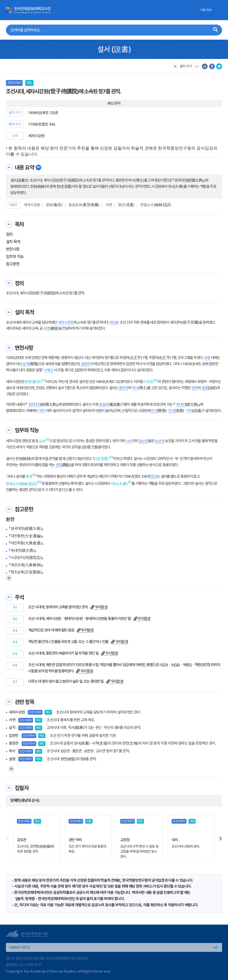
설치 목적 (13, 242)
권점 (59, 465)
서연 (109, 205)
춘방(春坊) (54, 205)
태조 (113, 322)
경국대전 (34, 404)
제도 (29, 83)
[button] (221, 839)
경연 (195, 388)
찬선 (154, 411)
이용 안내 (206, 10)
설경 (204, 388)
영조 (154, 476)
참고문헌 (13, 264)
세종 (207, 358)
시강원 (148, 382)
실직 (26, 364)
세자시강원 (32, 205)
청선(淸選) (126, 205)
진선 (171, 411)
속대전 (181, 404)
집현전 (86, 364)
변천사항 (13, 249)
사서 (129, 441)
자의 (189, 411)
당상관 (160, 441)
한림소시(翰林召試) (156, 205)
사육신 (49, 370)
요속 (42, 441)
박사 (135, 388)
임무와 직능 (15, 256)
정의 (9, 234)
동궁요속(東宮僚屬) (84, 205)
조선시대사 (14, 83)
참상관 (144, 441)
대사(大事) (119, 484)
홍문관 (123, 388)
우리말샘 (99, 607)
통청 (29, 476)
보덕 (42, 411)
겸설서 (103, 404)
